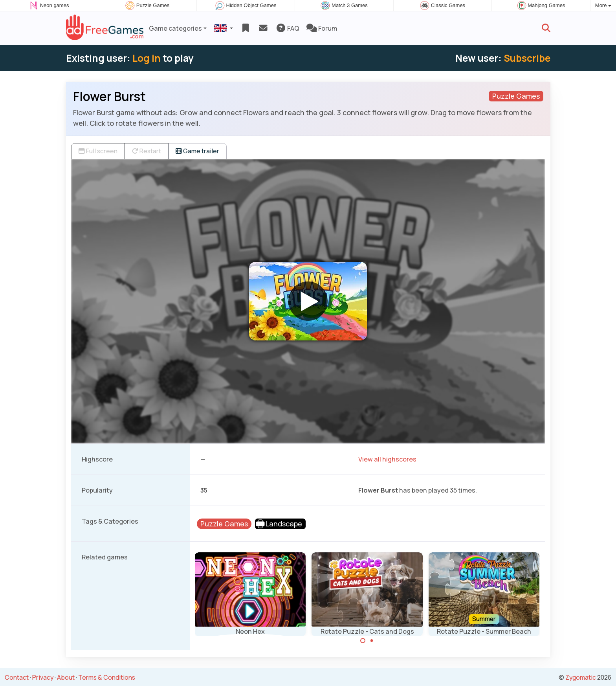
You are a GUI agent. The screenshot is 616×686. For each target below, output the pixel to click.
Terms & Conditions (107, 677)
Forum (322, 28)
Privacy (43, 677)
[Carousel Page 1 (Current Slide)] (363, 641)
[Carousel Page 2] (372, 641)
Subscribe (527, 58)
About (66, 677)
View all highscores (387, 459)
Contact (17, 677)
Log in (147, 58)
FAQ (287, 28)
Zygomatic (581, 677)
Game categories (175, 28)
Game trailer (197, 151)
